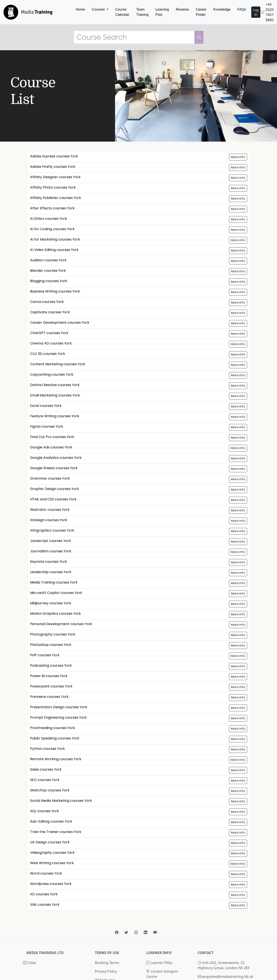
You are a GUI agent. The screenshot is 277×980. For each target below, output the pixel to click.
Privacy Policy (106, 971)
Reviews (182, 9)
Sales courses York (46, 769)
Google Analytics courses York (56, 458)
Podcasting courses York (51, 665)
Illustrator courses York (50, 510)
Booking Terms (107, 963)
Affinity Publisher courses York (56, 198)
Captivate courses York (50, 312)
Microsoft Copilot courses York (56, 593)
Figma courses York (47, 426)
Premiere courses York (49, 697)
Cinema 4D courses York (51, 343)
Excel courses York (46, 406)
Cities (30, 963)
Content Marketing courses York (58, 364)
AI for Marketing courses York (55, 239)
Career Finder (201, 12)
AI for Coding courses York (52, 229)
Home (80, 9)
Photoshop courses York (51, 645)
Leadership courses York (51, 572)
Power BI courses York (49, 676)
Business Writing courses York (55, 291)
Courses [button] (99, 9)
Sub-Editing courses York (51, 821)
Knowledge (222, 9)
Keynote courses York (49, 562)
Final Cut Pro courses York (52, 437)
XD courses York (44, 894)
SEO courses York (45, 780)
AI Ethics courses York (49, 219)
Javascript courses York (50, 541)
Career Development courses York (60, 323)
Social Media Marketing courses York (61, 801)
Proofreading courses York (53, 728)
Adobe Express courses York (54, 156)
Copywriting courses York (52, 374)
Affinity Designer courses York (55, 177)
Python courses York (47, 749)
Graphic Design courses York (54, 489)
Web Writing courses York (52, 863)
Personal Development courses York (61, 624)
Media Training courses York (54, 582)
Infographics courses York (52, 530)
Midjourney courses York (51, 603)
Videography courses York (52, 853)
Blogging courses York (49, 281)
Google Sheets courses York (54, 468)
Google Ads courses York (51, 447)
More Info (238, 157)
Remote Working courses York (56, 759)
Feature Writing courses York (55, 416)
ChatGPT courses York (49, 333)
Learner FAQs (159, 963)
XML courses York (45, 905)
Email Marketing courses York (55, 395)
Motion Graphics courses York (55, 614)
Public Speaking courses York (55, 738)
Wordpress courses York (51, 884)
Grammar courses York (50, 478)
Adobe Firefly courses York (53, 167)
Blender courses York (48, 271)
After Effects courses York (52, 208)
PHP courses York (45, 655)
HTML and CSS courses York (53, 499)
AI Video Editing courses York (54, 250)
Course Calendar (122, 12)
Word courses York (46, 873)
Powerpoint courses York (51, 686)
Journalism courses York (51, 551)
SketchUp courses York (50, 790)
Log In (256, 12)
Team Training (142, 12)
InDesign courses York (49, 520)
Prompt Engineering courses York (58, 717)
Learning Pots (162, 12)
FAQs (242, 9)
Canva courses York (47, 302)
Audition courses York (48, 260)
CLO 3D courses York (48, 354)
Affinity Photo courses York (53, 187)
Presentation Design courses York (59, 707)
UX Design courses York (50, 842)
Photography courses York (53, 634)
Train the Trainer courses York (56, 832)
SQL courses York (45, 811)
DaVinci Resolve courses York (55, 385)
